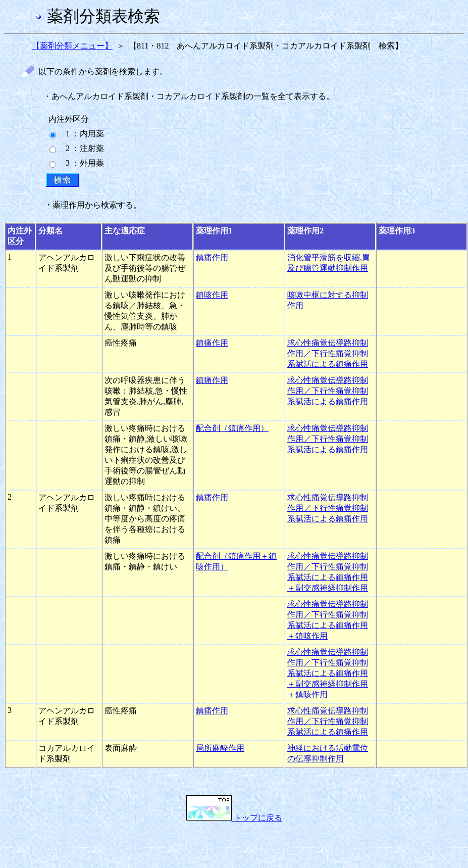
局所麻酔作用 (220, 748)
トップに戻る (234, 818)
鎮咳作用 (212, 295)
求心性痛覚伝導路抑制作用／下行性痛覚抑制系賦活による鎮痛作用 (328, 353)
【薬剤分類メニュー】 (72, 46)
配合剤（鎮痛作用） (232, 428)
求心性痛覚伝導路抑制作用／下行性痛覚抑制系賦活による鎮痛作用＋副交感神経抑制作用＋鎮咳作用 (328, 673)
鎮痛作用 (212, 257)
